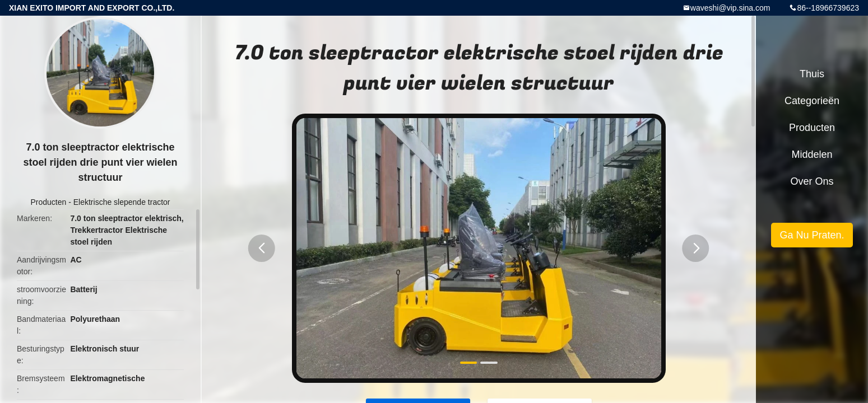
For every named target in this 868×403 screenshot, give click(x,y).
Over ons (812, 181)
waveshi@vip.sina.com (730, 8)
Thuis (812, 74)
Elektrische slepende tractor (122, 202)
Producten (48, 202)
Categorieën (812, 101)
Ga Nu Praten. (812, 235)
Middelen (812, 154)
